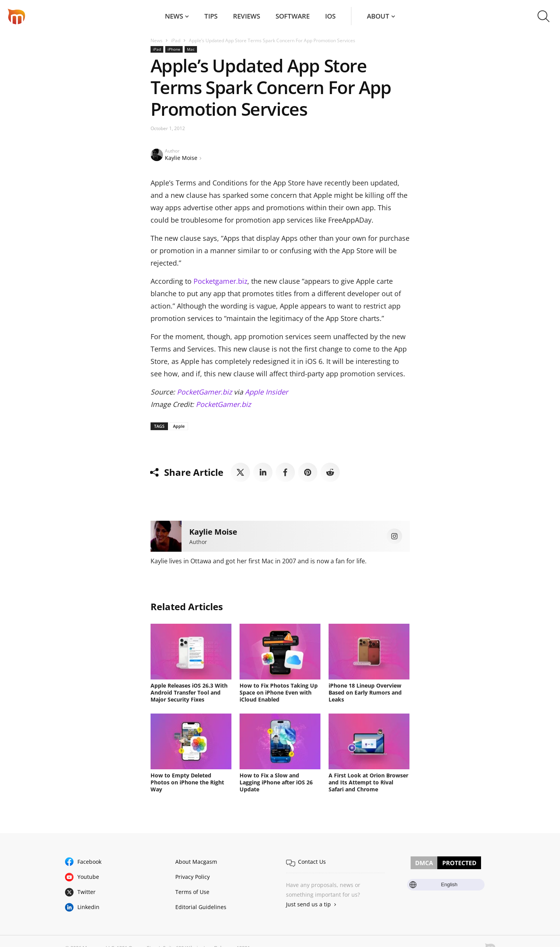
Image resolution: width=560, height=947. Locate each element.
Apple (179, 426)
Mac (191, 49)
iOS (330, 16)
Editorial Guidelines (201, 907)
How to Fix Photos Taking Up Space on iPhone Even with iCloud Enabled (279, 692)
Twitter (86, 892)
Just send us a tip (308, 904)
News (174, 16)
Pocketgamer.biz (220, 281)
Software (293, 16)
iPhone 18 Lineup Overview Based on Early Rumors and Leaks (365, 692)
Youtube (88, 877)
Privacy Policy (193, 877)
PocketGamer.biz (204, 392)
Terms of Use (192, 892)
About (378, 16)
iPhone (174, 49)
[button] (544, 16)
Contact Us (312, 862)
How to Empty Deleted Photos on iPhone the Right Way (187, 782)
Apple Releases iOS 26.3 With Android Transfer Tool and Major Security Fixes (189, 692)
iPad (176, 40)
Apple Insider (266, 392)
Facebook (89, 862)
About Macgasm (196, 862)
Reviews (247, 16)
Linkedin (88, 907)
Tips (211, 16)
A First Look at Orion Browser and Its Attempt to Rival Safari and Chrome (368, 782)
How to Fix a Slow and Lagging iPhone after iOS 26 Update (276, 782)
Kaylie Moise (181, 158)
